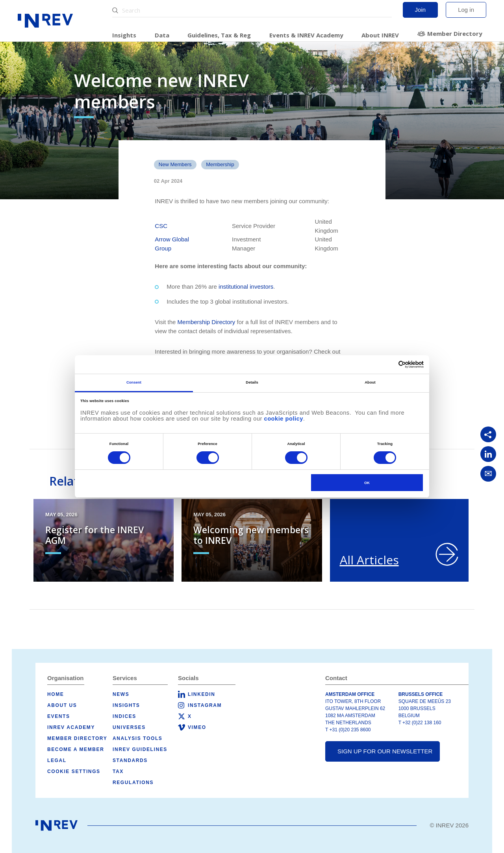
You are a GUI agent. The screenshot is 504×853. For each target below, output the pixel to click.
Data (162, 35)
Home (56, 694)
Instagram (205, 705)
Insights (124, 35)
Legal (57, 760)
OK (367, 483)
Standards (130, 760)
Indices (124, 716)
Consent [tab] (134, 382)
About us (62, 705)
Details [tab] (252, 382)
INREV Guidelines (140, 749)
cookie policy (284, 419)
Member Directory (455, 33)
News (121, 694)
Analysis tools (137, 738)
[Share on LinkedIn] (488, 454)
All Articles (369, 560)
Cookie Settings (74, 771)
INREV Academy (71, 727)
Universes (129, 727)
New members (175, 164)
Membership (220, 164)
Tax (118, 771)
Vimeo (197, 727)
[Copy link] (488, 434)
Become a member (76, 749)
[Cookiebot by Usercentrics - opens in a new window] (389, 364)
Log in (466, 10)
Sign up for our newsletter (385, 751)
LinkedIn (201, 694)
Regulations (133, 783)
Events (59, 716)
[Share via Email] (488, 474)
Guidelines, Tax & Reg (219, 35)
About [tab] (370, 382)
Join (421, 10)
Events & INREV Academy (306, 35)
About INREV (380, 35)
